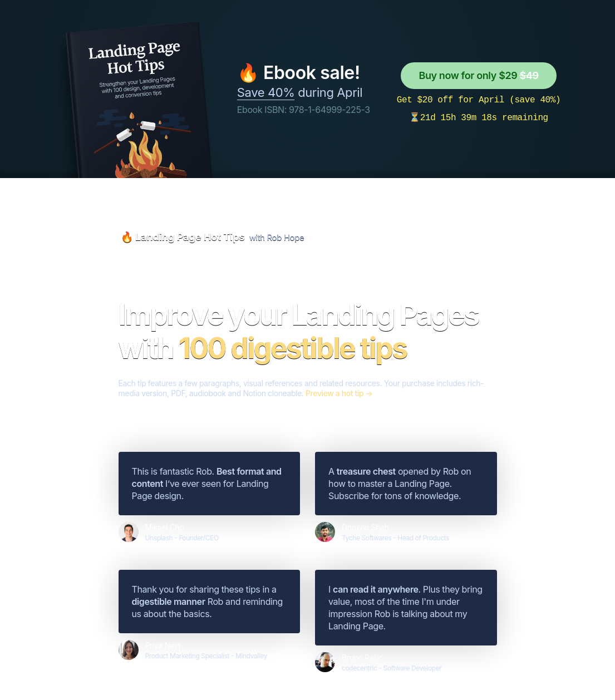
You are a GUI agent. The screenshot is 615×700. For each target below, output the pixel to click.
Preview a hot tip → (339, 393)
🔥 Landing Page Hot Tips (183, 237)
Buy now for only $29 (478, 75)
